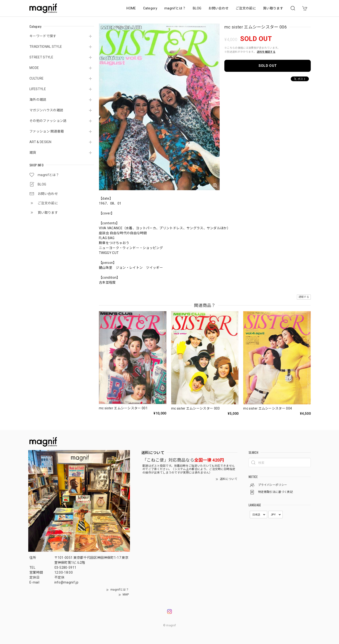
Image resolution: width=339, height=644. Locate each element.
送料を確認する (266, 52)
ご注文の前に (246, 8)
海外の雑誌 (38, 100)
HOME (131, 8)
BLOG (197, 8)
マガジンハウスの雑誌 (46, 110)
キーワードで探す (43, 36)
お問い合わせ (218, 8)
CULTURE (36, 78)
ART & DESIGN (40, 142)
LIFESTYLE (38, 89)
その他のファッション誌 (48, 121)
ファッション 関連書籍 (47, 131)
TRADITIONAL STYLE (46, 47)
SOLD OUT (268, 66)
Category (150, 8)
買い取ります (273, 8)
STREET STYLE (41, 57)
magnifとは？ (175, 8)
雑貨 (33, 153)
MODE (34, 68)
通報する (304, 297)
